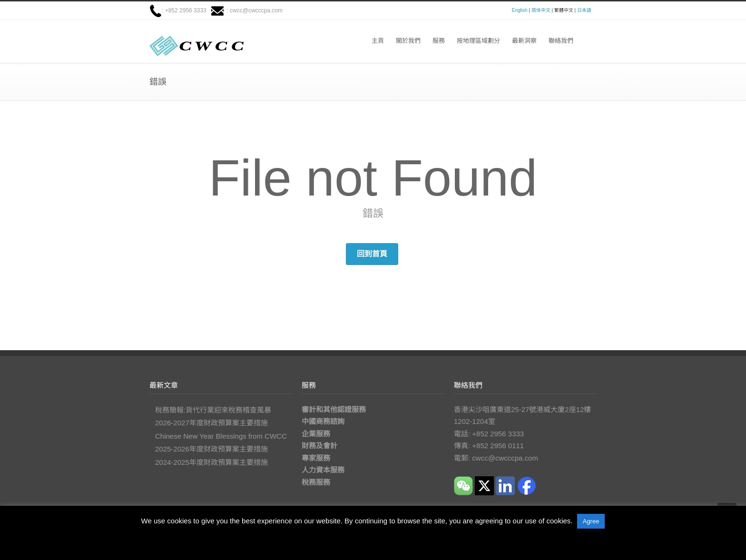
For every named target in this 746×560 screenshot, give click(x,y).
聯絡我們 (561, 41)
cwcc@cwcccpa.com (256, 10)
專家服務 (316, 458)
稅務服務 (316, 482)
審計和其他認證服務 (334, 409)
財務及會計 (319, 446)
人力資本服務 (323, 470)
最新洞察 (524, 41)
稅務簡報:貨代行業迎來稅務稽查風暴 (213, 410)
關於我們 (408, 41)
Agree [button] (591, 521)
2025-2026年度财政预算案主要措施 (211, 449)
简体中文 (541, 10)
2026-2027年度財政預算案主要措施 (211, 423)
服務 (439, 41)
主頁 (378, 41)
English (520, 10)
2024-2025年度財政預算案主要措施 (211, 462)
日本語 (584, 10)
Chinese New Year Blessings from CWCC (221, 436)
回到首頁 (372, 254)
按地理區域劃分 (478, 41)
